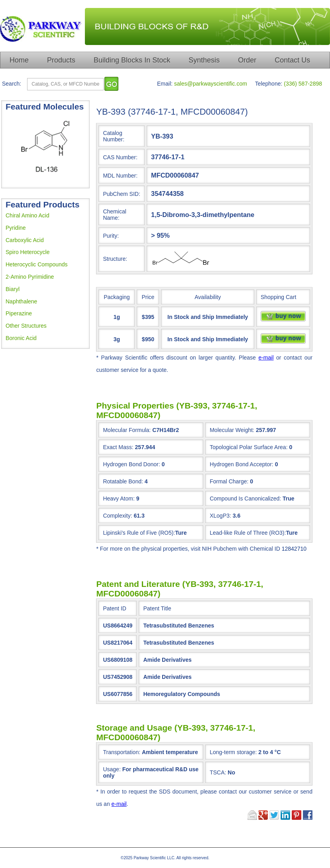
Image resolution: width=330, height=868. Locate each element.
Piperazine (19, 313)
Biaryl (13, 289)
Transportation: (150, 752)
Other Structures (26, 326)
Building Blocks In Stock (132, 60)
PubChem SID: (121, 194)
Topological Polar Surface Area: (248, 447)
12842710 (294, 549)
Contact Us (292, 60)
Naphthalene (21, 301)
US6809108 (118, 660)
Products (61, 60)
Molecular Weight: (232, 430)
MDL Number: (120, 176)
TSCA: (222, 772)
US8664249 (118, 626)
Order (247, 60)
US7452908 (118, 677)
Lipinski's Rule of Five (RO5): (139, 533)
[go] (111, 84)
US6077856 (118, 694)
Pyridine (16, 228)
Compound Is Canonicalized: (245, 499)
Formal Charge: (229, 481)
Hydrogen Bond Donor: (131, 464)
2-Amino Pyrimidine (30, 277)
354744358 (167, 194)
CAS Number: (120, 157)
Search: (12, 84)
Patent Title (157, 608)
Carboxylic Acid (25, 240)
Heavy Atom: (119, 499)
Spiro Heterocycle (28, 252)
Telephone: (269, 84)
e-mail (266, 358)
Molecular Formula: (127, 430)
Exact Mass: (118, 447)
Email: (165, 84)
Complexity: (117, 516)
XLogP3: (220, 516)
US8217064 (118, 643)
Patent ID (114, 608)
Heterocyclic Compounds (37, 264)
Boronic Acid (21, 338)
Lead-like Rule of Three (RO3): (248, 533)
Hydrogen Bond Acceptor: (242, 464)
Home (19, 60)
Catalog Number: (114, 136)
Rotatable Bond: (123, 481)
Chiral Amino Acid (27, 215)
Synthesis (204, 60)
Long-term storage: (245, 752)
